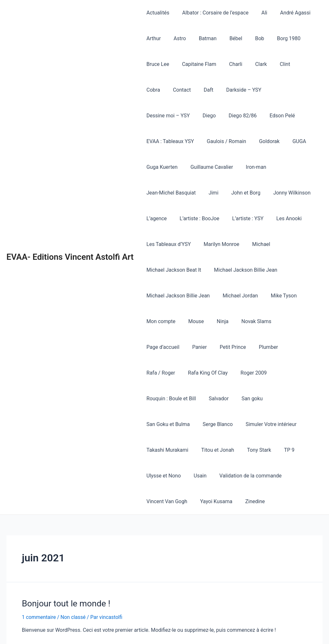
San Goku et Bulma (167, 373)
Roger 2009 (158, 347)
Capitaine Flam (195, 64)
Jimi (210, 167)
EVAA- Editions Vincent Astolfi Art (70, 231)
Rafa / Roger (250, 321)
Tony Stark (253, 399)
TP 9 (280, 399)
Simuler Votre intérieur (264, 373)
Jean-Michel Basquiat (170, 167)
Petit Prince (183, 321)
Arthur (152, 38)
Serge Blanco (214, 373)
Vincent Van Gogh (166, 450)
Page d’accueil (289, 296)
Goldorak (156, 141)
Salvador (251, 347)
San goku (282, 347)
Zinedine (249, 450)
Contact (154, 90)
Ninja (216, 296)
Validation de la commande (244, 424)
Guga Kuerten (215, 141)
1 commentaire (39, 565)
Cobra (296, 64)
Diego (299, 90)
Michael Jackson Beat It (173, 244)
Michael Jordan (236, 270)
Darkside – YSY (211, 90)
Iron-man (305, 141)
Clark (252, 64)
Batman (201, 38)
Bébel (227, 38)
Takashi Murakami (166, 399)
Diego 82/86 (159, 116)
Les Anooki (280, 193)
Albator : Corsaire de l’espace (211, 13)
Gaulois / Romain (297, 116)
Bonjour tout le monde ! (65, 552)
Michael (255, 218)
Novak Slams (247, 296)
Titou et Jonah (214, 399)
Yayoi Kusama (212, 450)
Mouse (192, 296)
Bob (248, 38)
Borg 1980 (275, 38)
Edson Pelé (196, 116)
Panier (152, 321)
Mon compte (160, 296)
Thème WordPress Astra (239, 631)
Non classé (74, 565)
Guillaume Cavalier (262, 141)
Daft (178, 90)
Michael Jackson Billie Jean (242, 244)
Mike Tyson (277, 270)
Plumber (216, 321)
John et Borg (240, 167)
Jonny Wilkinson (283, 167)
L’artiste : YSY (241, 193)
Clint (273, 64)
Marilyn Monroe (218, 218)
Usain (196, 424)
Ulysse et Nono (162, 424)
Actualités (157, 13)
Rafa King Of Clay (295, 321)
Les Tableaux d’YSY (167, 218)
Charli (229, 64)
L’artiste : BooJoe (196, 193)
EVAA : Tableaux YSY (243, 116)
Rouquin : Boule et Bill (207, 347)
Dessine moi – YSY (260, 90)
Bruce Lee (157, 64)
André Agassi (286, 13)
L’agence (155, 193)
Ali (258, 13)
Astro (176, 38)
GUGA (183, 141)
